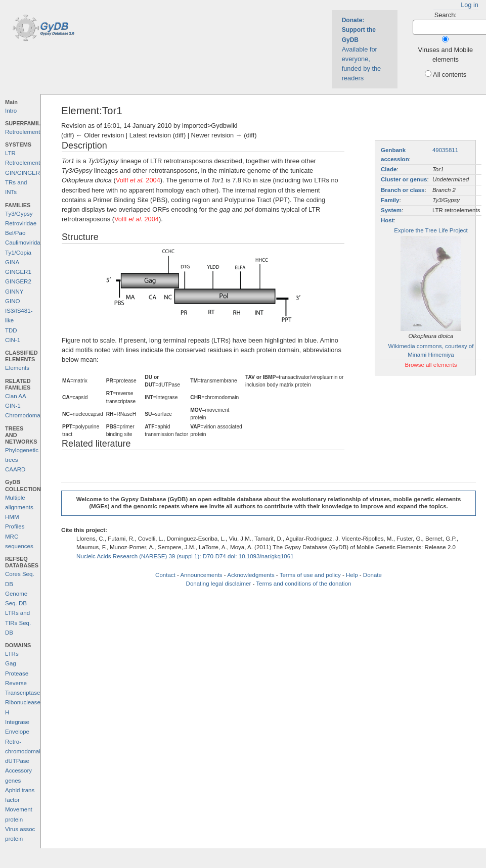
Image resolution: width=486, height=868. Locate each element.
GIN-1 (13, 406)
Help (352, 575)
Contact (165, 575)
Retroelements (24, 132)
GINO (12, 301)
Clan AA (16, 396)
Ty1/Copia (18, 253)
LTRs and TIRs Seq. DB (18, 623)
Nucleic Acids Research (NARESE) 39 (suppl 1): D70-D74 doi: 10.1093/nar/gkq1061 (185, 556)
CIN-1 (13, 340)
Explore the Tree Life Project (431, 230)
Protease (17, 673)
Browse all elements (431, 365)
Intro (11, 111)
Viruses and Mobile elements (446, 55)
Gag (11, 663)
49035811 (445, 150)
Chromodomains (26, 415)
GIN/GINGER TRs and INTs (23, 183)
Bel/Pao (15, 233)
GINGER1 (18, 272)
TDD (11, 330)
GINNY (14, 292)
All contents (450, 75)
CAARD (15, 469)
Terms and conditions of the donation (303, 584)
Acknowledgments (251, 575)
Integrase (17, 722)
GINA (12, 262)
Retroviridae (21, 223)
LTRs (12, 654)
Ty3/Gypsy (19, 214)
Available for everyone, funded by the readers (362, 49)
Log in (470, 5)
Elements (17, 368)
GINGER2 (18, 281)
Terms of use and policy (310, 575)
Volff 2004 (138, 180)
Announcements (201, 575)
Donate (372, 575)
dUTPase (17, 761)
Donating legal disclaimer (219, 584)
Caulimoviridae (24, 243)
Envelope (17, 732)
